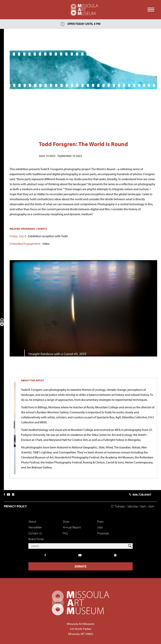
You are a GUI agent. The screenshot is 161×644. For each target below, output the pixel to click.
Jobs (100, 527)
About (32, 521)
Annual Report (72, 527)
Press (100, 521)
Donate (81, 566)
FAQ (65, 533)
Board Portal (36, 539)
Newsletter (35, 527)
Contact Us (35, 533)
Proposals (103, 533)
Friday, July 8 (18, 236)
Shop (66, 521)
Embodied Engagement (25, 244)
